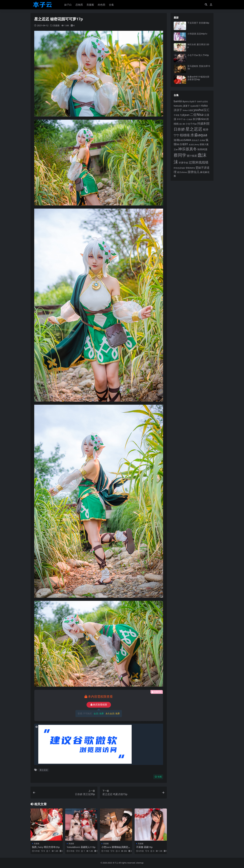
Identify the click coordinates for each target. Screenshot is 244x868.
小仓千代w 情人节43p (198, 55)
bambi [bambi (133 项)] (178, 101)
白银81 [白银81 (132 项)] (184, 144)
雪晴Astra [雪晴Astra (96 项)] (190, 168)
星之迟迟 (44, 770)
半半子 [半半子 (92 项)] (180, 119)
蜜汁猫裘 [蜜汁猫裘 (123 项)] (192, 156)
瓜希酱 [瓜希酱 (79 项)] (202, 140)
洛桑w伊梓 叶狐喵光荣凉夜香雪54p (198, 78)
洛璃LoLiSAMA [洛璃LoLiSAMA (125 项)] (182, 140)
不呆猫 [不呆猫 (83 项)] (176, 115)
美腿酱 (56, 25)
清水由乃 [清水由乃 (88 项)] (195, 140)
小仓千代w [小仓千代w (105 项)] (191, 124)
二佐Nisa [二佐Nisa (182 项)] (197, 114)
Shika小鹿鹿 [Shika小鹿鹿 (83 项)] (188, 110)
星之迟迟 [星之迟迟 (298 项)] (194, 129)
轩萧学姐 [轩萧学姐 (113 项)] (183, 163)
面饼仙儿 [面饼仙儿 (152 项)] (194, 172)
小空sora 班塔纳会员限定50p (115, 848)
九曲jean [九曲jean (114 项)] (185, 115)
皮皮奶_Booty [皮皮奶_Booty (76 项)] (194, 145)
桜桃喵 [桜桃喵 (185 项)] (185, 135)
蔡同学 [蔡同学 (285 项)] (180, 155)
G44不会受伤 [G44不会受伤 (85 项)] (202, 101)
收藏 (158, 777)
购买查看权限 (99, 705)
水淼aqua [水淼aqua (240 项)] (199, 135)
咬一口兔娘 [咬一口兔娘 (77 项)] (188, 119)
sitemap (140, 863)
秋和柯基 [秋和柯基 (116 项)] (202, 149)
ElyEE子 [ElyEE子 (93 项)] (193, 101)
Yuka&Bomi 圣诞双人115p (81, 847)
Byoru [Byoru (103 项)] (186, 101)
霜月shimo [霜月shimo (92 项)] (182, 172)
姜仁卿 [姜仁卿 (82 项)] (182, 124)
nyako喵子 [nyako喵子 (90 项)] (195, 106)
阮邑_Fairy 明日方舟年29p (46, 847)
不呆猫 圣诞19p (144, 847)
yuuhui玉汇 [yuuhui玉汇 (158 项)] (201, 110)
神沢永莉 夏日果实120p (198, 46)
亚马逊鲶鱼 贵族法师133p (199, 67)
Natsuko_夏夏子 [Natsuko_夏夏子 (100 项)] (182, 106)
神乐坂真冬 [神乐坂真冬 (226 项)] (188, 149)
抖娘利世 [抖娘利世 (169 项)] (204, 123)
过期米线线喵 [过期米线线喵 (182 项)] (199, 162)
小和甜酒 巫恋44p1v (197, 34)
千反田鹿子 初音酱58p (198, 23)
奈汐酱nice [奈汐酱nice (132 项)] (199, 119)
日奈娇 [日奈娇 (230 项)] (179, 129)
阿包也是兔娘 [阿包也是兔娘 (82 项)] (179, 168)
